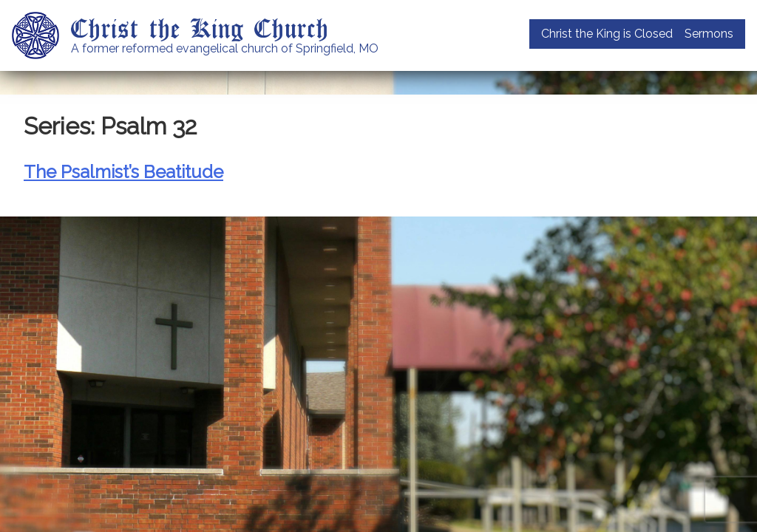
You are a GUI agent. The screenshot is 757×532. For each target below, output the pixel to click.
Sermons (709, 34)
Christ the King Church (200, 27)
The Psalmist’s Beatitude (123, 172)
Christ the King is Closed (607, 34)
